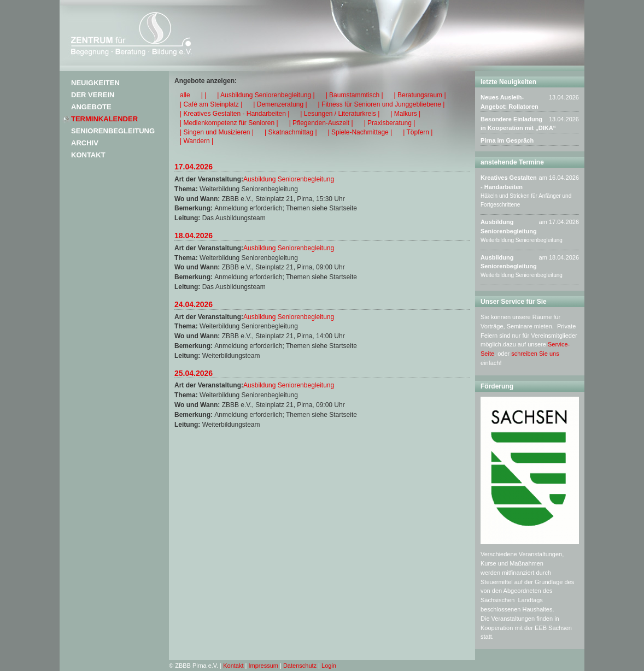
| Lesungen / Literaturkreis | (340, 114)
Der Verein (93, 95)
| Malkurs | (405, 114)
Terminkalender (104, 119)
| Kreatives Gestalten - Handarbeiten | (235, 114)
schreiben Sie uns (535, 354)
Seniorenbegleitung (113, 131)
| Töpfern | (418, 132)
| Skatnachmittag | (291, 132)
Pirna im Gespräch (507, 140)
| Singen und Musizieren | (217, 132)
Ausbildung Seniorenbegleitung (289, 179)
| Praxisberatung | (390, 123)
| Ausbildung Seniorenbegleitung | (266, 95)
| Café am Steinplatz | (211, 104)
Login (329, 666)
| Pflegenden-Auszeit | (321, 123)
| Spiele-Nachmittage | (360, 132)
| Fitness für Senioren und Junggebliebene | (382, 104)
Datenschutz (300, 666)
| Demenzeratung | (280, 104)
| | (204, 95)
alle (185, 95)
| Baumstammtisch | (355, 95)
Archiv (85, 143)
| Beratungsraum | (420, 95)
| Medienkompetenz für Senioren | (229, 123)
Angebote (91, 107)
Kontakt (88, 155)
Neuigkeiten (95, 83)
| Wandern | (197, 141)
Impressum (264, 666)
